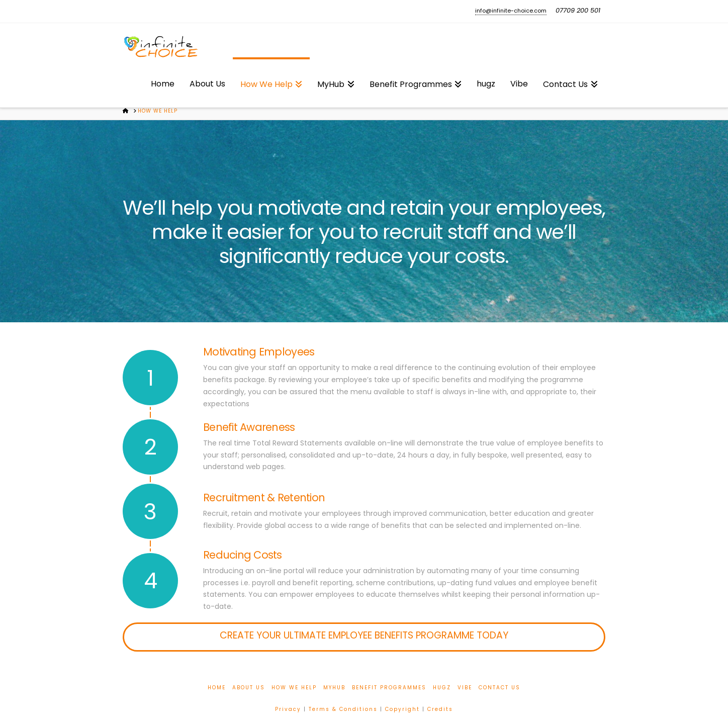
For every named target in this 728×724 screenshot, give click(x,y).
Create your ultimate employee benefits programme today (364, 635)
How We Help (294, 688)
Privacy (288, 709)
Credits (440, 709)
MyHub (334, 688)
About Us (249, 688)
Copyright (402, 709)
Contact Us (499, 688)
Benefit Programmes (389, 688)
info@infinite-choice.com (511, 11)
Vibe (465, 688)
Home (217, 688)
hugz (442, 688)
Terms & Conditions (343, 709)
